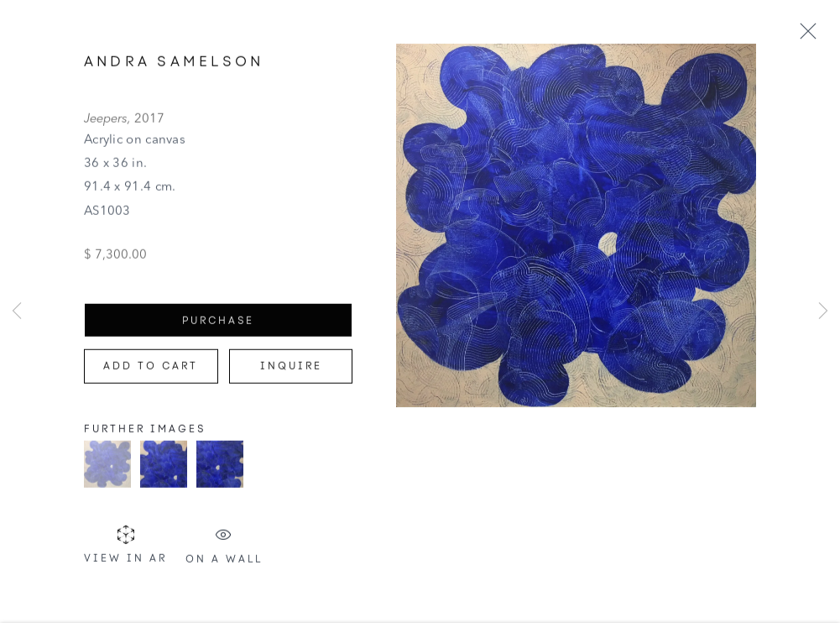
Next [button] (823, 311)
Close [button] (808, 32)
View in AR (125, 549)
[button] (107, 468)
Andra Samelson (174, 65)
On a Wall (224, 549)
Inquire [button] (291, 369)
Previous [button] (17, 311)
